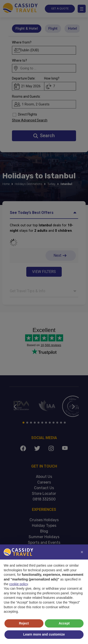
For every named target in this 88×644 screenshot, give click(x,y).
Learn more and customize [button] (44, 634)
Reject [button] (24, 623)
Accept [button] (64, 623)
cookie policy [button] (18, 584)
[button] (82, 552)
